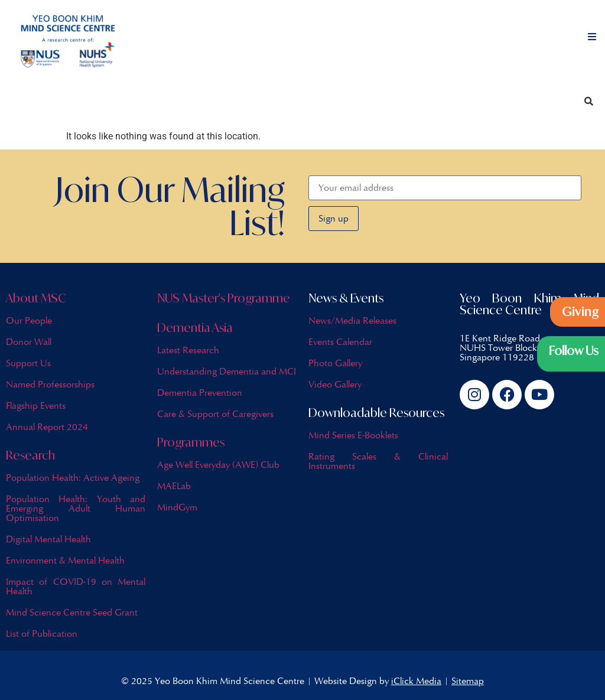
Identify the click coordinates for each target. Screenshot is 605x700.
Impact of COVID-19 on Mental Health (76, 586)
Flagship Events (36, 406)
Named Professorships (50, 384)
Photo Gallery (335, 363)
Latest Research (188, 350)
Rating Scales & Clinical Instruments (378, 461)
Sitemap (468, 681)
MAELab (174, 486)
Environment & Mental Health (65, 560)
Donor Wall (29, 342)
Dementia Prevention (200, 393)
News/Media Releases (352, 320)
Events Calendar (340, 342)
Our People (29, 320)
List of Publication (42, 634)
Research (30, 455)
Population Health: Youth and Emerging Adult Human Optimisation (76, 508)
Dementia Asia (195, 328)
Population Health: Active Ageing (73, 478)
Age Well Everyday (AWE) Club (218, 465)
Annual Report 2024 (47, 427)
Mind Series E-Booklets (353, 435)
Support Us (28, 363)
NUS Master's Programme (224, 298)
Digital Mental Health (48, 539)
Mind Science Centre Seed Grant (72, 612)
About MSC (36, 298)
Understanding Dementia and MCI (227, 371)
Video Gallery (335, 384)
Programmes (191, 442)
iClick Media (416, 681)
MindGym (177, 507)
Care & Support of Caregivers (215, 414)
